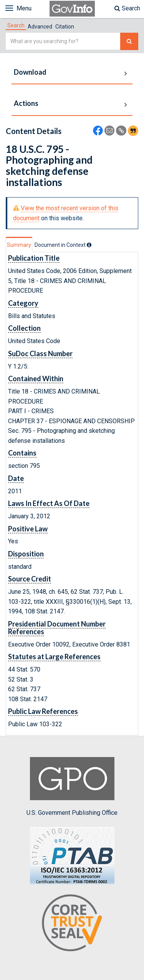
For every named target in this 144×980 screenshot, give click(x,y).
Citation (65, 27)
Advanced (40, 27)
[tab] (16, 25)
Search (127, 8)
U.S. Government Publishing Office (72, 787)
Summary (19, 245)
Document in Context (63, 245)
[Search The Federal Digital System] (129, 41)
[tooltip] (89, 245)
